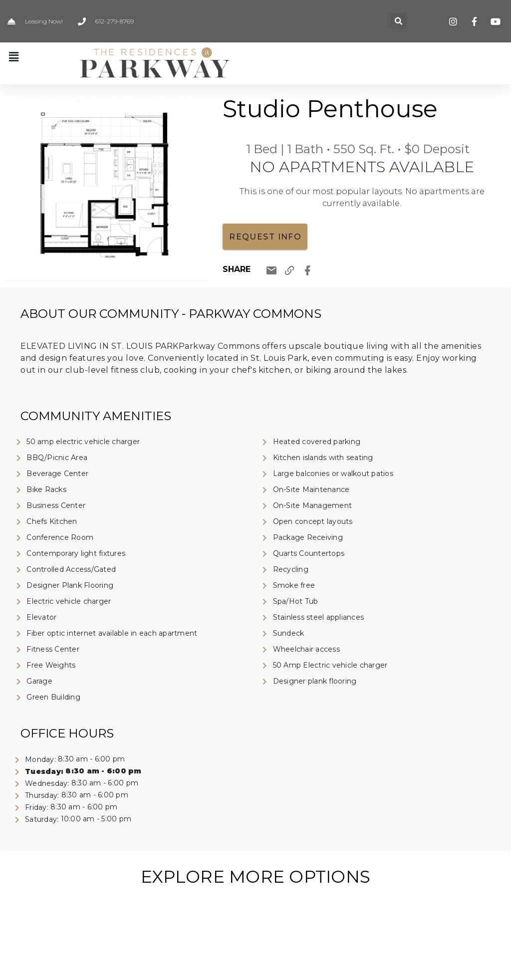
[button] (398, 21)
